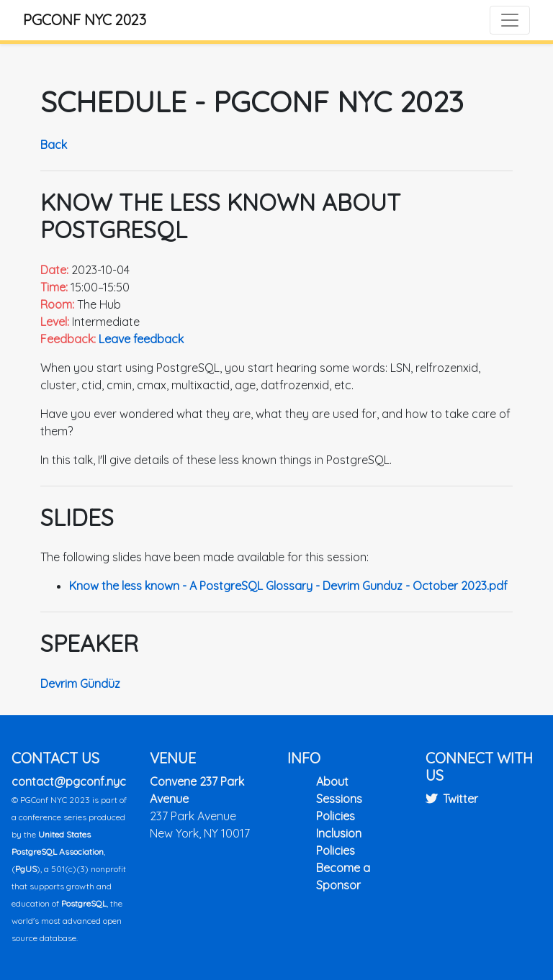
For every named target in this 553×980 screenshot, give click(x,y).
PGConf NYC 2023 (85, 20)
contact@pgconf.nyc (69, 781)
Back (54, 145)
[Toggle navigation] (510, 20)
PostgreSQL (84, 903)
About (332, 781)
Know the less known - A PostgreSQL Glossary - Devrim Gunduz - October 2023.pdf (288, 586)
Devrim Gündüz (80, 684)
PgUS (26, 869)
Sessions (339, 799)
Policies (336, 816)
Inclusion (339, 833)
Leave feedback (141, 339)
